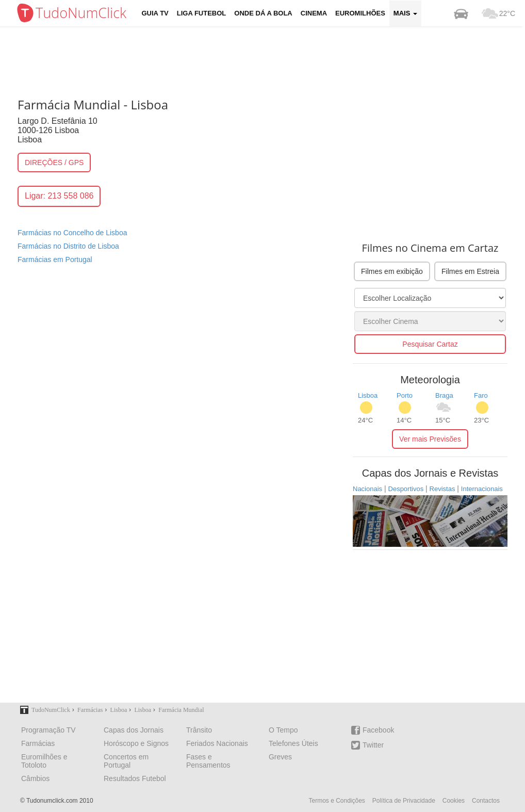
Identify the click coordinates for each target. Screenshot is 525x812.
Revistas (442, 489)
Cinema (314, 13)
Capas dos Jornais (134, 730)
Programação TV (48, 730)
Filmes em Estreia (470, 271)
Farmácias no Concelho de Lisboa (72, 233)
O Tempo (283, 730)
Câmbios (35, 778)
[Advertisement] (270, 59)
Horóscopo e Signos (136, 743)
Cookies (454, 801)
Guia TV (155, 13)
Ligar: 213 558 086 (59, 196)
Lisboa (368, 395)
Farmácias (38, 743)
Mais (405, 13)
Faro (481, 395)
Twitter (367, 745)
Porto (405, 395)
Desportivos (406, 489)
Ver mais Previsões (430, 439)
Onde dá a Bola (263, 13)
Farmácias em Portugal (55, 259)
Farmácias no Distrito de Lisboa (68, 246)
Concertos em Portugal (126, 761)
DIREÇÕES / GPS (54, 163)
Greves (280, 757)
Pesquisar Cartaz (430, 344)
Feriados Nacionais (217, 743)
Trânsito (199, 730)
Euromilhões (360, 13)
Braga (444, 395)
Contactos (486, 801)
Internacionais (482, 489)
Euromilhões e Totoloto (44, 761)
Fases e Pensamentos (208, 761)
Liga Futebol (202, 13)
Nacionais (367, 489)
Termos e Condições (337, 801)
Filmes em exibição (392, 271)
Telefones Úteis (293, 743)
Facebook (373, 730)
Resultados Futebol (135, 778)
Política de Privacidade (404, 801)
